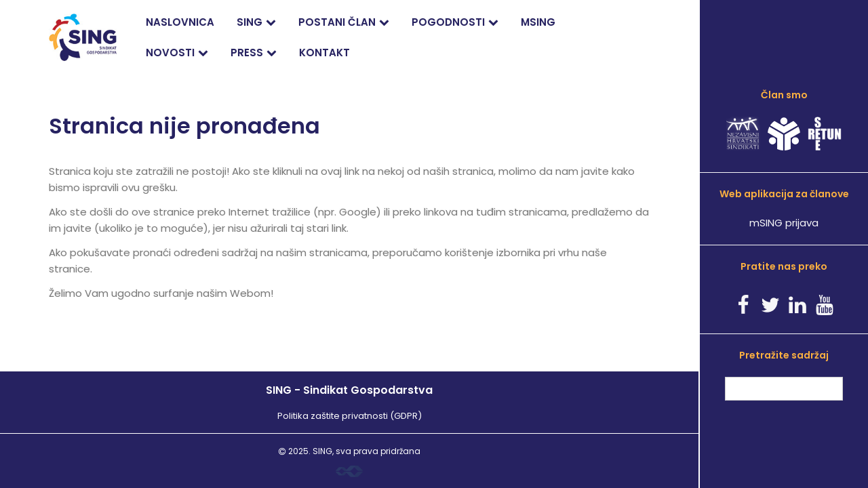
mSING (538, 22)
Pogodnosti (448, 22)
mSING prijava (784, 223)
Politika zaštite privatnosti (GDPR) (350, 416)
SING (250, 22)
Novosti (170, 53)
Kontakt (324, 53)
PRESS (247, 53)
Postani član (337, 22)
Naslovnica (180, 22)
